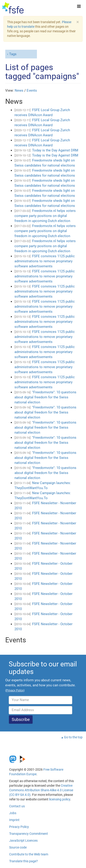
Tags (13, 54)
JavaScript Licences (23, 841)
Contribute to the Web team (29, 854)
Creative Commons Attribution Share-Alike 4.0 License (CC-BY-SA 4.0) (41, 790)
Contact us (17, 806)
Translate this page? (24, 861)
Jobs (13, 813)
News (19, 90)
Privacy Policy (19, 827)
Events (32, 90)
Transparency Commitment (29, 834)
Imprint (14, 820)
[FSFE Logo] (13, 8)
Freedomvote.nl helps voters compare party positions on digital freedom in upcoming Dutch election (45, 216)
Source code (18, 847)
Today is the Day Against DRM (55, 150)
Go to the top (73, 737)
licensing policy (60, 799)
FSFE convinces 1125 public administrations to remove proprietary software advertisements (45, 261)
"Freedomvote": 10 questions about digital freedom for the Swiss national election (45, 397)
